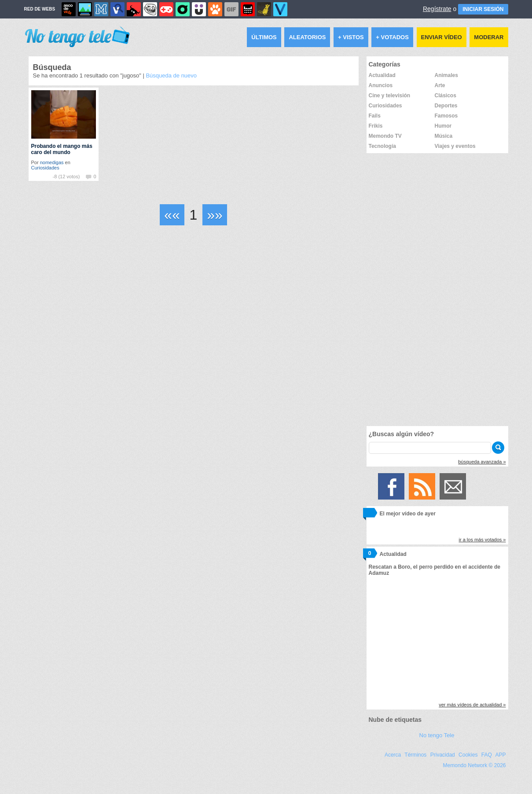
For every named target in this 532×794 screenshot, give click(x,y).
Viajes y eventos (455, 146)
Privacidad (443, 755)
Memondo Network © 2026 (475, 765)
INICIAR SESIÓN (483, 9)
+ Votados (392, 37)
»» (215, 215)
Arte (440, 85)
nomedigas (52, 162)
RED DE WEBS (40, 9)
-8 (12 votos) (66, 176)
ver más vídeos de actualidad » (472, 705)
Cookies (468, 755)
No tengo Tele (437, 735)
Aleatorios (307, 37)
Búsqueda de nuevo (171, 75)
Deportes (446, 106)
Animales (446, 75)
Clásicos (446, 96)
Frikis (376, 126)
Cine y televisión (390, 96)
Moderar (489, 37)
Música (444, 136)
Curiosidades (45, 168)
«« (172, 215)
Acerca (393, 755)
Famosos (446, 116)
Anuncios (381, 85)
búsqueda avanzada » (482, 462)
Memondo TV (385, 136)
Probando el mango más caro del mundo (62, 149)
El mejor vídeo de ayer (408, 514)
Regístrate (437, 9)
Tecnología (382, 146)
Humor (443, 126)
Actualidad (382, 75)
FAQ (487, 755)
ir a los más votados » (482, 540)
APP (500, 755)
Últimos (264, 37)
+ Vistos (351, 37)
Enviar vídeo (442, 37)
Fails (375, 116)
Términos (415, 755)
